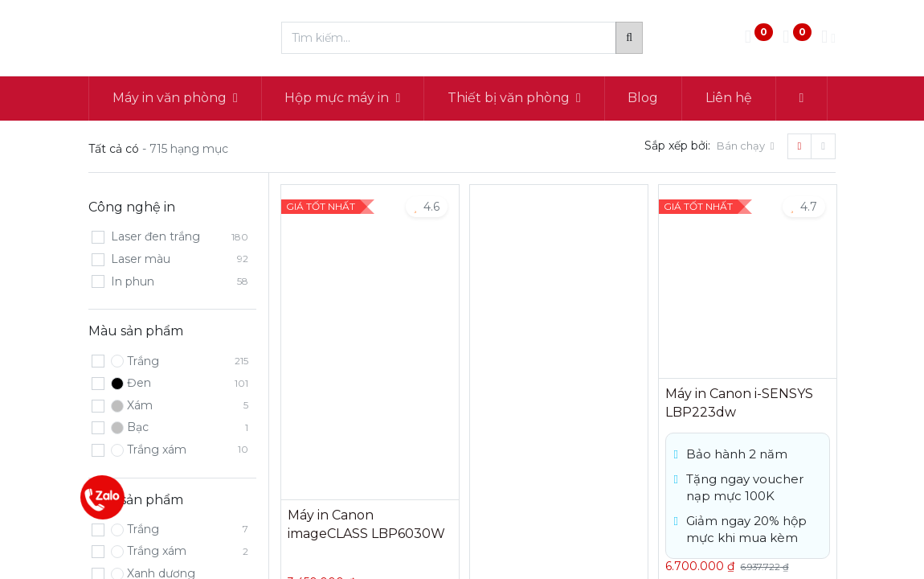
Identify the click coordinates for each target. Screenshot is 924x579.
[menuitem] (644, 98)
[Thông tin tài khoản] (828, 38)
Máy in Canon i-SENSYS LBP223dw (739, 402)
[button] (801, 98)
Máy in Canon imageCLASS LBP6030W (366, 524)
